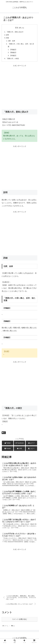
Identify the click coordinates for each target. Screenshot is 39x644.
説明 (7, 35)
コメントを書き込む (20, 619)
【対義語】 (13, 55)
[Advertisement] (19, 87)
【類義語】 (13, 52)
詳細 (7, 38)
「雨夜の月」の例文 (12, 59)
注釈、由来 (11, 41)
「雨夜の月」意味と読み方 (15, 32)
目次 (17, 28)
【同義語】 (13, 50)
